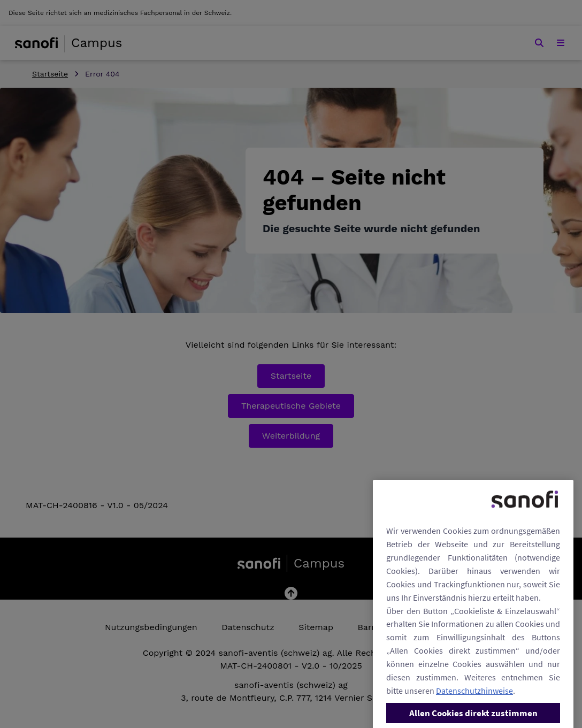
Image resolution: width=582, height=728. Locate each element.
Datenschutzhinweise (474, 704)
